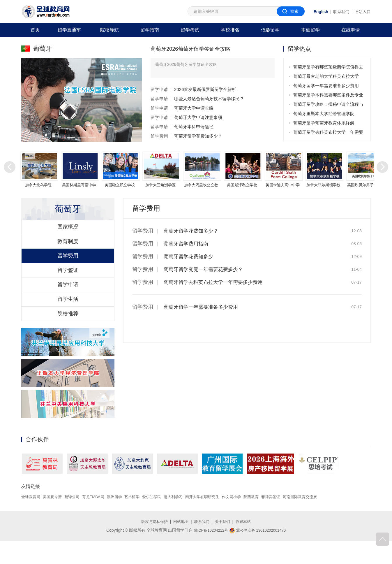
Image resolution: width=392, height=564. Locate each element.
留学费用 (159, 136)
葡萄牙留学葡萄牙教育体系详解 (324, 123)
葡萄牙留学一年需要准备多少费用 (326, 86)
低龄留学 (270, 30)
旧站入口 (363, 12)
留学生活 (68, 318)
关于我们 (224, 544)
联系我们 (341, 12)
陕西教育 (267, 520)
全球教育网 (31, 520)
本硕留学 (310, 30)
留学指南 (150, 30)
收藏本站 (246, 544)
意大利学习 (183, 520)
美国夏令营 (54, 520)
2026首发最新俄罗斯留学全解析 (205, 89)
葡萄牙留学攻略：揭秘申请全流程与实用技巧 (328, 105)
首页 (35, 30)
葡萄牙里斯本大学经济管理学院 (324, 114)
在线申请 (351, 30)
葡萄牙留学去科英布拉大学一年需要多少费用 (328, 133)
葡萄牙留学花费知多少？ (198, 136)
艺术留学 (140, 520)
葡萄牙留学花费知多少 (190, 256)
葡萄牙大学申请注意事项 (198, 117)
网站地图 (180, 544)
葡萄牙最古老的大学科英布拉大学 (326, 76)
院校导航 (110, 30)
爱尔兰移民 (160, 520)
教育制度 (68, 250)
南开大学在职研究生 (215, 520)
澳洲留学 (121, 520)
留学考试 (190, 30)
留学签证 (68, 284)
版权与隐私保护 (152, 544)
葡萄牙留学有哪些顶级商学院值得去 (328, 67)
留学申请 (159, 89)
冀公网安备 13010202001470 (259, 553)
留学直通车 (69, 30)
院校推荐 (68, 335)
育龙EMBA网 (98, 520)
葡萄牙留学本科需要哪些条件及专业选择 (328, 96)
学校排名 (230, 30)
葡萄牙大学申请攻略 (194, 108)
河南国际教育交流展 (319, 520)
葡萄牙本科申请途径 (194, 127)
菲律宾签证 (287, 520)
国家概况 (68, 232)
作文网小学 (246, 520)
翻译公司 (75, 520)
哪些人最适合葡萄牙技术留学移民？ (209, 99)
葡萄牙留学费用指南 (187, 244)
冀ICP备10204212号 (209, 553)
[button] (70, 137)
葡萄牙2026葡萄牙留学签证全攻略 (195, 49)
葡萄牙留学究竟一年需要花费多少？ (206, 269)
